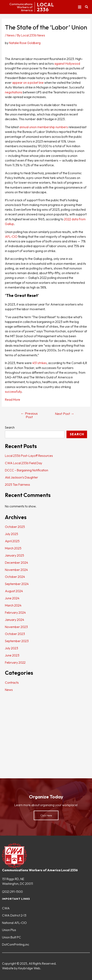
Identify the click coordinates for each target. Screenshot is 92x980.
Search (10, 427)
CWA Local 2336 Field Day (24, 463)
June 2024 (12, 598)
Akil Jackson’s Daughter (22, 477)
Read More (13, 399)
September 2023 (17, 641)
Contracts (12, 682)
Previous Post (29, 415)
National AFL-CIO (14, 923)
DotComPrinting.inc (16, 944)
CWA (6, 908)
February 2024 (15, 612)
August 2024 (14, 591)
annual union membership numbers (44, 127)
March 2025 (13, 548)
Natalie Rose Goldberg (25, 43)
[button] (80, 7)
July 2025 (12, 534)
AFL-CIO (11, 237)
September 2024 (17, 584)
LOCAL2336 (45, 7)
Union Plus (9, 930)
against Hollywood (67, 63)
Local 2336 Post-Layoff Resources (29, 456)
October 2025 (15, 527)
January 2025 (15, 555)
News (11, 35)
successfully (13, 392)
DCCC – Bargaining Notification (27, 470)
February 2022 (15, 662)
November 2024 (16, 570)
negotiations (14, 92)
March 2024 (13, 605)
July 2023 (12, 648)
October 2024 (15, 577)
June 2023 (12, 655)
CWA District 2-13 (14, 915)
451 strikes (40, 363)
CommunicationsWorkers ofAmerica (21, 7)
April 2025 (12, 541)
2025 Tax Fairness (17, 484)
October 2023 (15, 634)
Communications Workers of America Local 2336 (40, 870)
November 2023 (16, 627)
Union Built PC (12, 937)
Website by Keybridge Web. (22, 968)
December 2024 (16, 562)
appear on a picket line (28, 83)
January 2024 (15, 620)
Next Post (65, 414)
